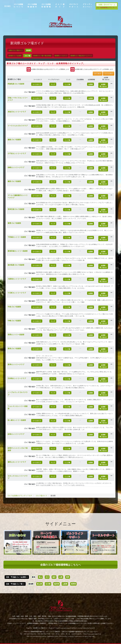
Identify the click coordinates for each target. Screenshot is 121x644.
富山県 (39, 584)
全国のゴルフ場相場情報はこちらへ (61, 565)
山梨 (61, 577)
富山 (40, 577)
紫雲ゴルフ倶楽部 (14, 223)
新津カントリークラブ (16, 364)
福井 (54, 577)
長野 (68, 577)
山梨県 (65, 584)
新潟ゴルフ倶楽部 (14, 349)
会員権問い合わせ (103, 85)
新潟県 (28, 50)
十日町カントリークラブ (17, 293)
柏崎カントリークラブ (16, 167)
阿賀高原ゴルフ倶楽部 (16, 84)
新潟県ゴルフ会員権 (15, 56)
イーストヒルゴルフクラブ (18, 126)
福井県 (56, 584)
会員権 (91, 84)
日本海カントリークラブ (17, 378)
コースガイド (37, 84)
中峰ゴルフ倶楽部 (14, 321)
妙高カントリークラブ (16, 434)
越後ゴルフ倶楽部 (14, 140)
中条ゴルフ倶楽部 (14, 307)
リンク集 (67, 84)
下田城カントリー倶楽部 (17, 237)
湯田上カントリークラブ (17, 462)
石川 (47, 577)
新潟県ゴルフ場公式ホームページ (81, 56)
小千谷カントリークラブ (17, 153)
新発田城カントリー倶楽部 (18, 251)
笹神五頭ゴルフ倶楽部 (16, 209)
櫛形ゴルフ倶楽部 (14, 181)
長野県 (73, 584)
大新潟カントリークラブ (17, 279)
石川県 (48, 584)
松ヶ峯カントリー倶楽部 (17, 420)
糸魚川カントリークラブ (17, 112)
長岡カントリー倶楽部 (16, 335)
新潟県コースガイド (61, 56)
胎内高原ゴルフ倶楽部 (16, 265)
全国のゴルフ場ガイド (16, 50)
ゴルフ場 (27, 56)
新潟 (33, 577)
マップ (53, 84)
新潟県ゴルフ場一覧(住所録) (42, 56)
